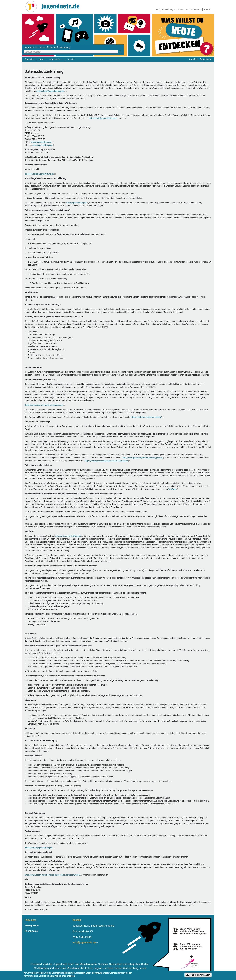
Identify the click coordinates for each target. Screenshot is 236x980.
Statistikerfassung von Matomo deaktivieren (45, 405)
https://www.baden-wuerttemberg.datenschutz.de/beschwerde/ (53, 875)
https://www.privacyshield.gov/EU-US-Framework (107, 461)
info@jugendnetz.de (85, 942)
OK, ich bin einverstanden (198, 975)
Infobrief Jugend (169, 10)
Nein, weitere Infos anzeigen (62, 976)
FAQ (158, 10)
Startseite (29, 59)
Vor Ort (71, 59)
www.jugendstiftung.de (43, 145)
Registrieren (206, 59)
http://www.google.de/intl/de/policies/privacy (143, 458)
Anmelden (193, 59)
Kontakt (207, 10)
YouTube (173, 489)
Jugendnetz (56, 59)
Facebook (31, 931)
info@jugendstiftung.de (42, 142)
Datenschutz (196, 10)
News (42, 59)
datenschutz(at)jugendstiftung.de (40, 174)
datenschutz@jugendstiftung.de (51, 91)
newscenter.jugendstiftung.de (69, 536)
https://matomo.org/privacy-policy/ (147, 417)
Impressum (183, 10)
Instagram (32, 925)
